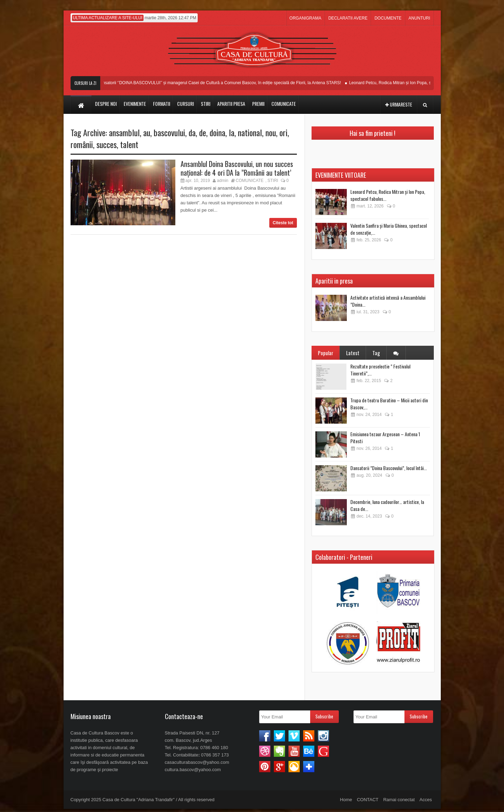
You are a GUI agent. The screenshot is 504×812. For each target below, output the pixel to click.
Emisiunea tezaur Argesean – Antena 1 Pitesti (385, 437)
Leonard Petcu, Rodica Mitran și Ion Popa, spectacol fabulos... (388, 195)
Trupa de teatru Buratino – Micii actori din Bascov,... (389, 404)
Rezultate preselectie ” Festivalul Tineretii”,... (380, 370)
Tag (376, 353)
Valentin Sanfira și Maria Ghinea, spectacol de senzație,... (389, 229)
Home (346, 800)
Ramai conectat (399, 800)
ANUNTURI (419, 18)
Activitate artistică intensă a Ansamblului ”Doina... (388, 301)
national (250, 132)
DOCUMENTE (388, 18)
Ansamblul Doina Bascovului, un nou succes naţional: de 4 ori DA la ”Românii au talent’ (237, 168)
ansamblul (124, 132)
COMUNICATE (250, 181)
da (192, 132)
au (147, 132)
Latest (353, 353)
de (203, 132)
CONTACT (368, 800)
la (232, 132)
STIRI (273, 181)
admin (223, 181)
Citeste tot (283, 223)
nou (271, 132)
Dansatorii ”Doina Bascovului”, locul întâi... (389, 468)
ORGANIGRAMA (305, 18)
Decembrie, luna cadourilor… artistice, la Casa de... (387, 505)
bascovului (169, 132)
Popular (326, 353)
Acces (426, 800)
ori (283, 132)
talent (129, 144)
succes (107, 144)
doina (217, 132)
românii (82, 144)
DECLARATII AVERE (348, 18)
